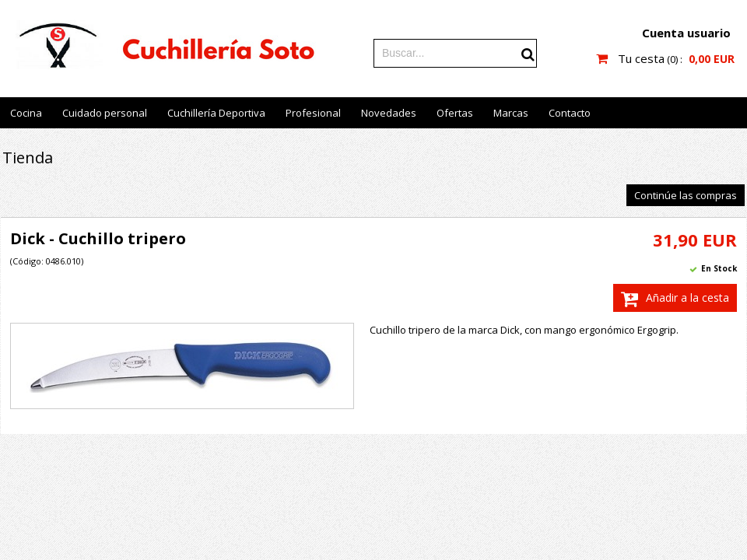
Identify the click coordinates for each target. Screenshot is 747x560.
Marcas (511, 113)
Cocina (26, 113)
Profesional (313, 113)
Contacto (570, 113)
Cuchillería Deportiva (216, 113)
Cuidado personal (105, 113)
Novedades (389, 113)
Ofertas (455, 113)
